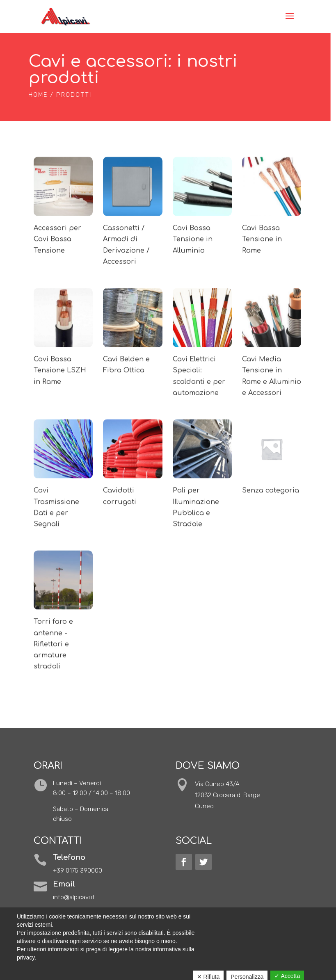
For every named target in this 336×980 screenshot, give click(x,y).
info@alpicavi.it (74, 897)
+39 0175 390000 (78, 871)
